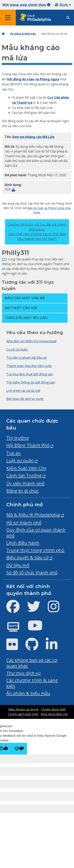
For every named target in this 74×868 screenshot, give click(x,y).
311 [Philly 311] (4, 259)
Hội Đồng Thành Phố (28, 445)
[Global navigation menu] (8, 18)
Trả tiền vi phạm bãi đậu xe (26, 358)
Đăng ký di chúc (22, 491)
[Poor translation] (19, 749)
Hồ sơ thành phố (24, 523)
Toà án (14, 453)
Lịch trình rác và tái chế (23, 391)
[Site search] (68, 18)
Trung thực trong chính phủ (35, 550)
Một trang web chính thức (26, 5)
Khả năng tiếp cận (54, 714)
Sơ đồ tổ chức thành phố (32, 572)
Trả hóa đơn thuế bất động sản (30, 374)
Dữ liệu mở (18, 565)
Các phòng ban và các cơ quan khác (32, 663)
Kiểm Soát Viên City (26, 468)
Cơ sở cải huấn (17, 349)
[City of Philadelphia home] (37, 18)
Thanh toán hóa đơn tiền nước (29, 366)
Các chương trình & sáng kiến (32, 683)
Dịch (65, 5)
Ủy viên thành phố (25, 483)
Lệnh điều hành (23, 543)
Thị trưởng (18, 438)
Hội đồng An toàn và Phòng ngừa (33, 79)
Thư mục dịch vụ (23, 673)
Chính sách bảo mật (23, 714)
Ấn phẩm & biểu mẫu (23, 34)
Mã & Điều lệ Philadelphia (33, 515)
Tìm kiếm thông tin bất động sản (31, 382)
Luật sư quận (20, 460)
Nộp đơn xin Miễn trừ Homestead (31, 341)
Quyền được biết (53, 709)
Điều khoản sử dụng (23, 709)
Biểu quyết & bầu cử (27, 557)
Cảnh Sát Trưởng (24, 475)
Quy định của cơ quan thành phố (36, 533)
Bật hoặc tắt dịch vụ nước (25, 399)
